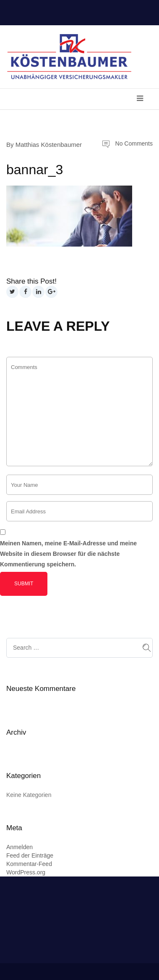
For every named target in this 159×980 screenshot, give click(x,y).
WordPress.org (26, 872)
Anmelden (20, 847)
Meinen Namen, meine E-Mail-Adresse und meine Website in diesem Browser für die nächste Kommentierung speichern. (68, 554)
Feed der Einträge (30, 855)
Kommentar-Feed (29, 864)
